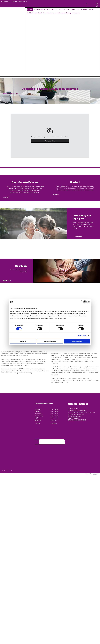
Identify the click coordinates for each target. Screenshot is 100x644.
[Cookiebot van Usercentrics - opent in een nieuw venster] (82, 302)
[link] (50, 131)
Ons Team (64, 9)
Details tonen (82, 336)
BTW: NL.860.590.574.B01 (77, 420)
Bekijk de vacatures (13, 247)
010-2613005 (6, 1)
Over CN (75, 9)
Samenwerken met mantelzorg (57, 13)
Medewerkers (87, 9)
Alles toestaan (77, 341)
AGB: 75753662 (73, 418)
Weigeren (23, 341)
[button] (11, 93)
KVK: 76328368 (76, 416)
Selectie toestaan (50, 341)
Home (30, 9)
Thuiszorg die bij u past (45, 9)
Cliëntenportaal (35, 13)
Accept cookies (50, 141)
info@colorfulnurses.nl (20, 1)
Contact (76, 13)
